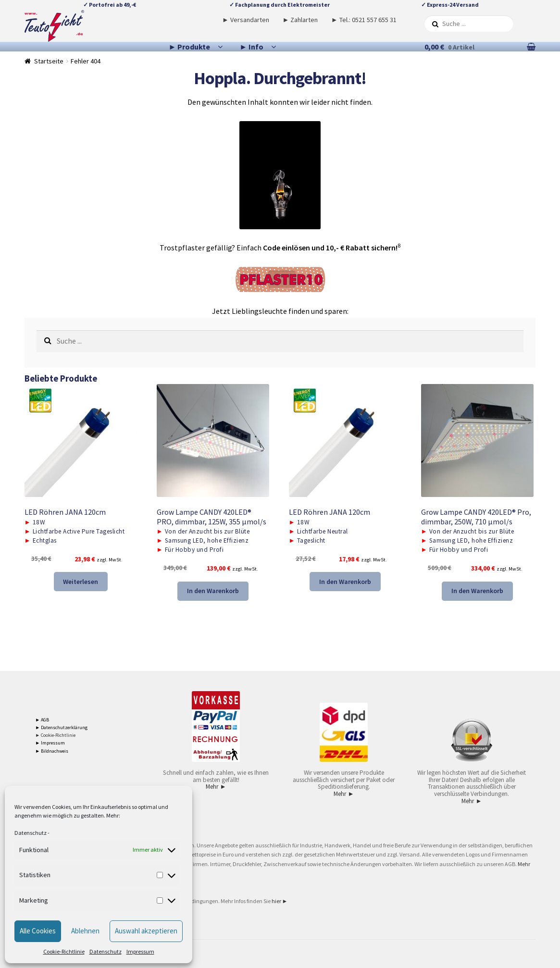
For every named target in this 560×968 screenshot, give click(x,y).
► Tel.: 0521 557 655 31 (364, 20)
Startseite (49, 61)
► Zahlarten (300, 20)
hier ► (280, 901)
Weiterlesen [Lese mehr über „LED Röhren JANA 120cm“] (81, 582)
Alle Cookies (38, 931)
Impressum (140, 951)
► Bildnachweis (52, 751)
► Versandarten (246, 20)
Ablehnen (85, 931)
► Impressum (50, 743)
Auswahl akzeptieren (146, 931)
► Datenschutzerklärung (61, 727)
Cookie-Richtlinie (64, 951)
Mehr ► (216, 787)
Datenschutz (31, 833)
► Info (251, 47)
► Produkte (190, 47)
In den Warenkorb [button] (213, 591)
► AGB (42, 720)
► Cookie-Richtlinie (55, 735)
